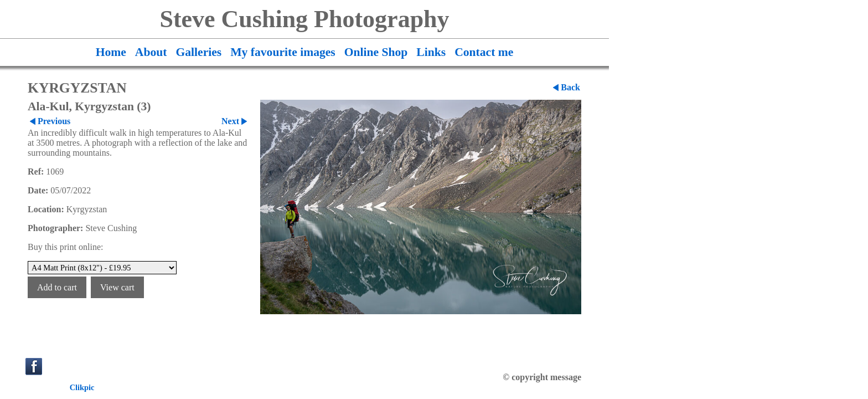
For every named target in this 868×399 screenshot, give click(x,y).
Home (111, 52)
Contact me (484, 52)
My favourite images (283, 52)
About (151, 52)
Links (431, 52)
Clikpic (82, 387)
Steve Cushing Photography (304, 19)
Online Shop (376, 52)
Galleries (198, 52)
